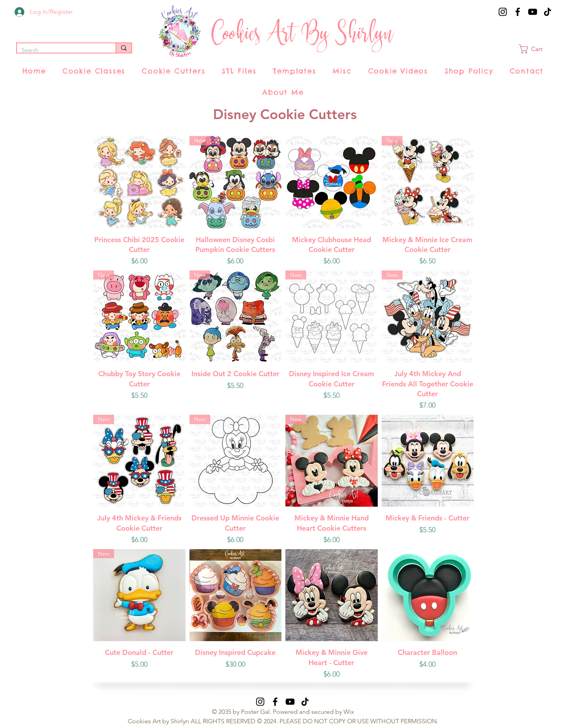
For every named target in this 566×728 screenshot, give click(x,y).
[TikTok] (548, 12)
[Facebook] (518, 12)
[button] (536, 49)
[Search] (60, 50)
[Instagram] (503, 12)
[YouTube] (533, 12)
